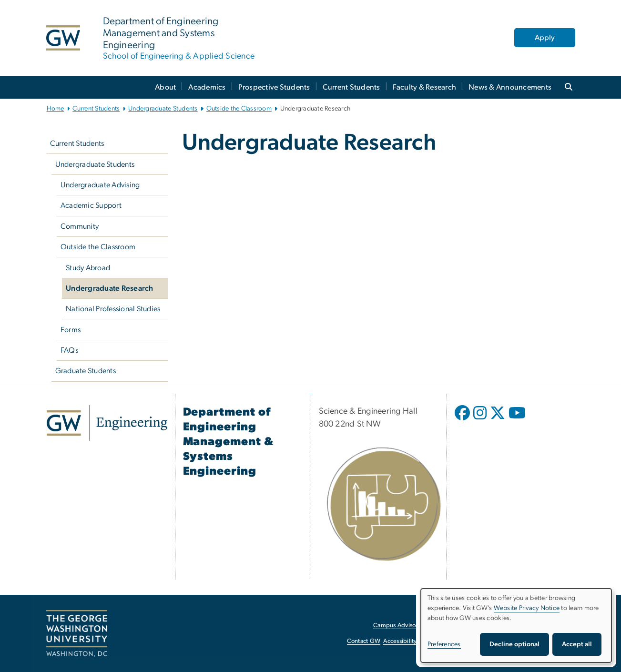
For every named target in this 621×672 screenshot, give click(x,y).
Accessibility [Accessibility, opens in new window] (400, 641)
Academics (207, 87)
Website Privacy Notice (527, 608)
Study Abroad (88, 268)
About (165, 87)
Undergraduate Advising (100, 185)
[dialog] (516, 626)
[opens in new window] (463, 420)
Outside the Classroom (239, 109)
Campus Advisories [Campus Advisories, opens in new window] (399, 626)
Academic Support (91, 205)
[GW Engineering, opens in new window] (107, 423)
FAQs (69, 350)
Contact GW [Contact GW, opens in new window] (364, 641)
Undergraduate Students (163, 109)
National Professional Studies (113, 309)
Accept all (577, 644)
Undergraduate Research (110, 288)
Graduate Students (86, 371)
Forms (71, 330)
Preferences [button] (444, 644)
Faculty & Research (425, 87)
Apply (545, 38)
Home (56, 109)
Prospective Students (274, 87)
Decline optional (514, 644)
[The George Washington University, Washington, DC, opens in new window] (77, 633)
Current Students (351, 87)
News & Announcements (510, 87)
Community (80, 226)
